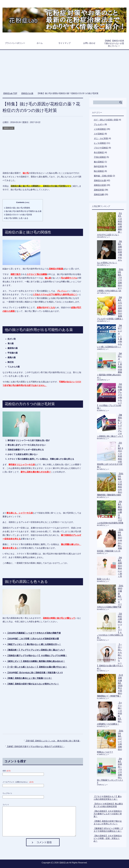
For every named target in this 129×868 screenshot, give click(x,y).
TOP (10, 93)
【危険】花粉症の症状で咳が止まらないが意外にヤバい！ (114, 43)
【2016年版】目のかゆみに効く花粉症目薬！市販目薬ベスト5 (35, 673)
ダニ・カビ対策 (101, 138)
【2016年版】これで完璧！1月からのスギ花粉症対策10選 (33, 639)
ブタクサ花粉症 (101, 148)
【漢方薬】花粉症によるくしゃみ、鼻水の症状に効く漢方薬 (52, 741)
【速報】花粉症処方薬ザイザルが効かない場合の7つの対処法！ (35, 746)
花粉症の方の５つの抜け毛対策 (18, 215)
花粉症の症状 (100, 185)
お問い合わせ (89, 43)
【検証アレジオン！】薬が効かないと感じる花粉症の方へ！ (34, 644)
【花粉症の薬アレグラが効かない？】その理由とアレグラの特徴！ (37, 656)
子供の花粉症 (100, 157)
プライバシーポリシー (15, 43)
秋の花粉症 (99, 171)
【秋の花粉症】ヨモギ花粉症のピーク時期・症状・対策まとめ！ (108, 838)
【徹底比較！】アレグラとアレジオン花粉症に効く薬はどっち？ (36, 650)
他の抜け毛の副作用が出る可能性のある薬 (23, 211)
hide (27, 202)
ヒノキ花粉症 (100, 143)
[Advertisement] (65, 72)
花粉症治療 (99, 194)
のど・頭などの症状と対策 (106, 120)
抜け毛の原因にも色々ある (16, 218)
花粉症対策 (99, 190)
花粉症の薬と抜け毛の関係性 (17, 208)
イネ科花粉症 (100, 129)
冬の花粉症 (99, 152)
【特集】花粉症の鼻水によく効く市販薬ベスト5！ (29, 678)
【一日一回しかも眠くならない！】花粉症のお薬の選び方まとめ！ (37, 667)
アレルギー (99, 124)
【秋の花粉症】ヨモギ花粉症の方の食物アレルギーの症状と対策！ (108, 814)
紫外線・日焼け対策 (103, 176)
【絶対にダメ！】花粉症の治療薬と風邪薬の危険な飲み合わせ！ (36, 661)
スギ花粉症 (99, 134)
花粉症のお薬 (8, 128)
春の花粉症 (99, 162)
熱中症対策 (99, 166)
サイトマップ (64, 43)
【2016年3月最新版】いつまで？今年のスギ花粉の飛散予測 (34, 633)
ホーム (40, 43)
